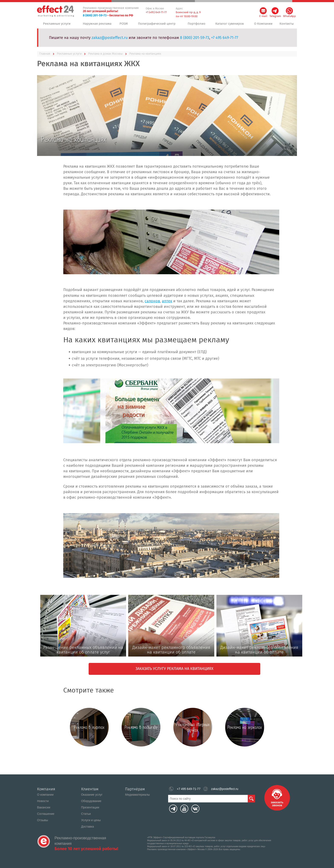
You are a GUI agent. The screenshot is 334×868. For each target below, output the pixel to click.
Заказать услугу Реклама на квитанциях (174, 672)
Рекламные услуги (57, 25)
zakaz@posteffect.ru (110, 41)
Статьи (86, 814)
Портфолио (196, 25)
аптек (167, 304)
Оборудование (91, 801)
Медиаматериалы (137, 795)
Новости (43, 801)
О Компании (262, 25)
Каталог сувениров (228, 25)
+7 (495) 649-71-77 (156, 12)
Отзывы (42, 820)
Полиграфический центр (157, 25)
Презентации (90, 807)
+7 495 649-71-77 (225, 41)
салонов (152, 304)
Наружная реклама (97, 25)
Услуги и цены (91, 820)
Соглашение (46, 814)
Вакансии (44, 807)
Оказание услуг (92, 795)
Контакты (286, 25)
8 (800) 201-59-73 (95, 15)
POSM (125, 25)
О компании (45, 795)
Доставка (88, 827)
